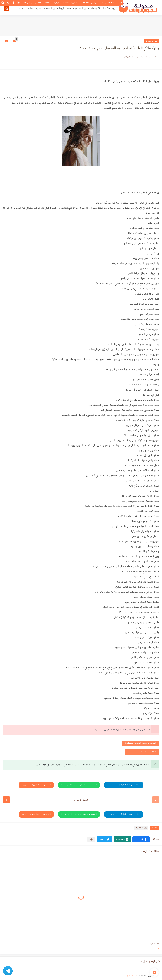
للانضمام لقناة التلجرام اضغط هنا (142, 752)
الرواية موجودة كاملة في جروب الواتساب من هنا (79, 785)
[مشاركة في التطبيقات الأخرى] (91, 839)
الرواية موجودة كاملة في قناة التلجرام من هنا (124, 785)
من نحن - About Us (90, 3)
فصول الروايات (64, 11)
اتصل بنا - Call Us (70, 3)
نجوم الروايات (132, 976)
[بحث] (6, 11)
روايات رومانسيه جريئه (45, 11)
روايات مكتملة (109, 11)
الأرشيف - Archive (52, 3)
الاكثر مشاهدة (94, 11)
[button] (141, 839)
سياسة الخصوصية (109, 3)
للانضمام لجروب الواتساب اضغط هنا (140, 743)
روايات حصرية (80, 11)
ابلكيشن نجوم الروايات (32, 3)
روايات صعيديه (26, 11)
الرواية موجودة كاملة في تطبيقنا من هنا (36, 785)
